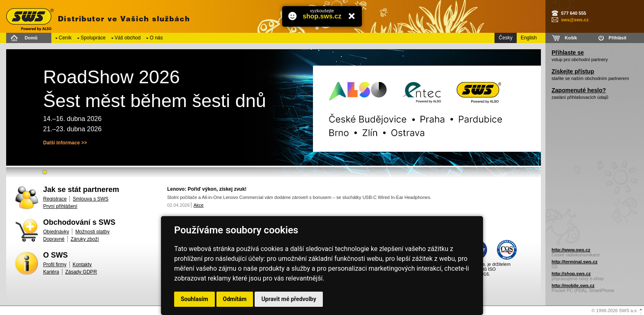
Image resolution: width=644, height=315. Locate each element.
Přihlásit (618, 38)
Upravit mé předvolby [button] (289, 299)
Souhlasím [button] (194, 299)
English (529, 38)
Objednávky (56, 232)
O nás (156, 38)
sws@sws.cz (575, 20)
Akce (198, 205)
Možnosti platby (92, 232)
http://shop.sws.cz (571, 274)
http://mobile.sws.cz (573, 285)
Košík (571, 38)
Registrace (55, 199)
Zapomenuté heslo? (579, 90)
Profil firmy (55, 265)
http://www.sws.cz (571, 250)
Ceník (65, 38)
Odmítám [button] (235, 299)
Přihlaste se (568, 52)
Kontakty (82, 265)
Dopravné (54, 239)
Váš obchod (128, 38)
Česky (505, 38)
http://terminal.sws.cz (575, 262)
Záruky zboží (85, 239)
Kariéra (51, 272)
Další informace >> (65, 143)
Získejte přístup (573, 71)
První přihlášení (60, 206)
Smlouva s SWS (91, 199)
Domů (31, 38)
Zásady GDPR (81, 272)
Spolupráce (93, 38)
